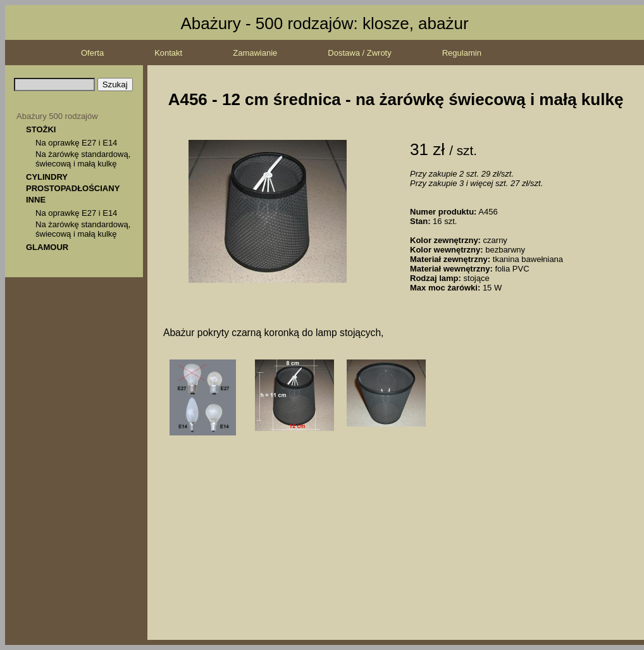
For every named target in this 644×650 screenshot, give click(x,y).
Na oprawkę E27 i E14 (76, 143)
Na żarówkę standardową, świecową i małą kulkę (83, 159)
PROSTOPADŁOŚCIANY (73, 188)
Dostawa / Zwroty (359, 53)
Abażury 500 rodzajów (57, 116)
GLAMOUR (47, 247)
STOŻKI (41, 129)
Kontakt (168, 53)
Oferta (92, 53)
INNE (36, 200)
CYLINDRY (47, 177)
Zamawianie (255, 53)
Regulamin (462, 53)
